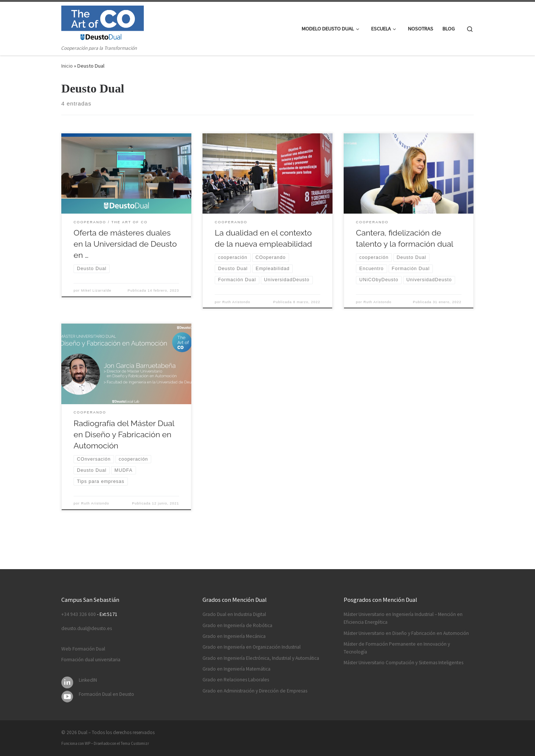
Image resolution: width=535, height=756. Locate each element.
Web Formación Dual (83, 649)
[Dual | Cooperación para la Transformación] (103, 23)
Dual (83, 732)
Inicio (67, 66)
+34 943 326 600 (79, 614)
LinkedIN (88, 680)
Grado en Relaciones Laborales (236, 680)
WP (87, 743)
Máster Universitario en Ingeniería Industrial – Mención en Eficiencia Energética (403, 618)
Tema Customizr (135, 743)
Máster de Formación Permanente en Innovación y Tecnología (397, 648)
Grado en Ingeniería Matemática (236, 669)
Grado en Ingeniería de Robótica (237, 625)
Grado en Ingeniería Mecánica (234, 636)
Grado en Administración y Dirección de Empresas (255, 691)
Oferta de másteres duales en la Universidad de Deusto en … (125, 244)
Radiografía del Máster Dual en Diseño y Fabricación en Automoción (124, 434)
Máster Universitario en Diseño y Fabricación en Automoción (406, 633)
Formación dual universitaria (91, 660)
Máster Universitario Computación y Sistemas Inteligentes (403, 663)
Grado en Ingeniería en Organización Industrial (252, 647)
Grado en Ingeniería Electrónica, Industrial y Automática (261, 658)
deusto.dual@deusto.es (87, 628)
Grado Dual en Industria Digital (234, 614)
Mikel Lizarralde (96, 291)
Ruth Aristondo (236, 302)
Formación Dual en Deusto (106, 694)
